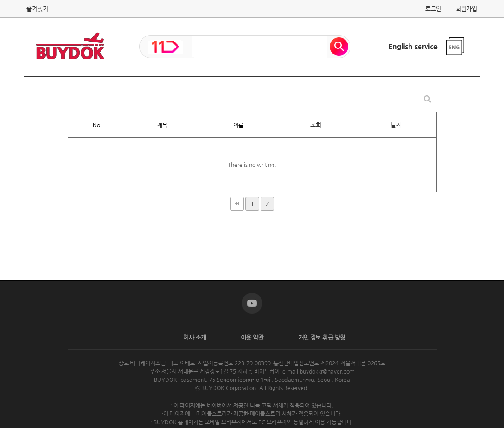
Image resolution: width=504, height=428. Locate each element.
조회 (316, 125)
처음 (237, 204)
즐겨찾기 (37, 9)
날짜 (396, 125)
